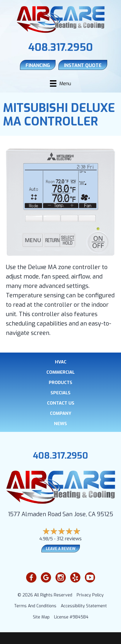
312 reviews (69, 539)
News (60, 424)
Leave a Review (61, 549)
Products (60, 383)
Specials (60, 393)
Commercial (60, 372)
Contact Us (61, 403)
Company (61, 414)
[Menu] (60, 83)
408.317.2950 (60, 47)
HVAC (61, 362)
